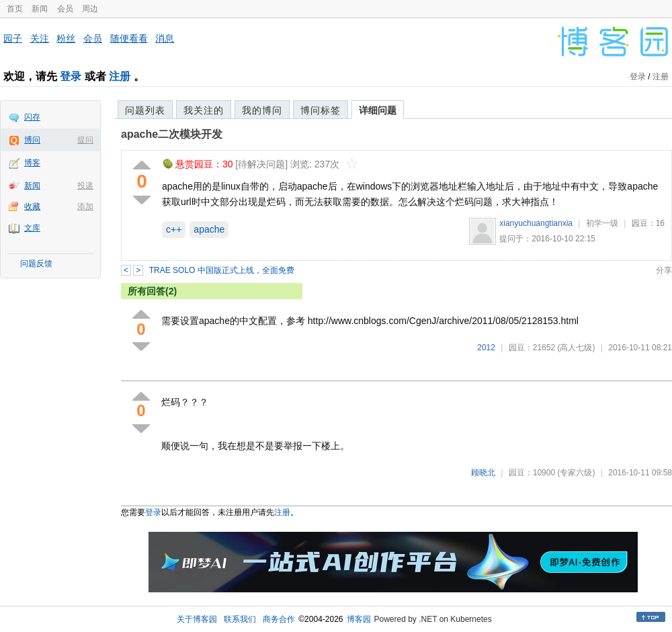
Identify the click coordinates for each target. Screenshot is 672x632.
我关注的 (204, 110)
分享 (664, 270)
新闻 (40, 9)
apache (209, 229)
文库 (32, 228)
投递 (85, 186)
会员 (65, 9)
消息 (165, 38)
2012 (486, 348)
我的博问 (262, 110)
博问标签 (321, 110)
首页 (15, 9)
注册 (120, 76)
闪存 (32, 117)
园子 (13, 38)
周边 (90, 9)
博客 (32, 163)
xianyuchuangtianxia (536, 223)
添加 (85, 206)
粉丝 (66, 38)
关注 (40, 38)
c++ (174, 229)
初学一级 (602, 223)
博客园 (359, 619)
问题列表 (145, 110)
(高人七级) (576, 348)
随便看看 (129, 38)
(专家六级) (576, 473)
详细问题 (378, 110)
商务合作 (279, 619)
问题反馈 (36, 264)
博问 (32, 140)
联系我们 (240, 619)
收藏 (32, 206)
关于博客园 (197, 619)
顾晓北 (483, 473)
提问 (85, 140)
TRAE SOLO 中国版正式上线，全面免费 (222, 270)
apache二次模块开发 (172, 134)
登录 (71, 76)
